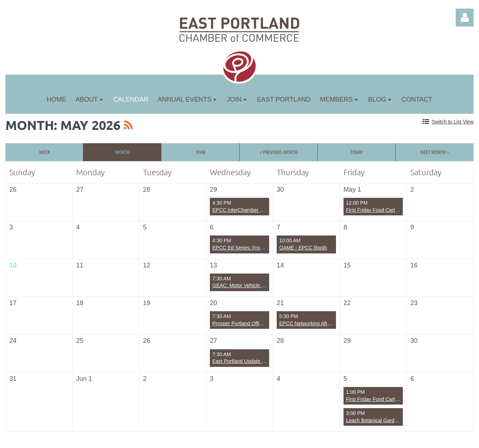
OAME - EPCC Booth (303, 248)
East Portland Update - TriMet (245, 361)
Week (45, 152)
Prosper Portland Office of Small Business (259, 323)
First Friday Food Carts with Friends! (387, 210)
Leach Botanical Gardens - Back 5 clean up (394, 420)
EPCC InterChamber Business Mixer (253, 210)
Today (356, 152)
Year (201, 152)
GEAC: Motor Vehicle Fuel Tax (246, 285)
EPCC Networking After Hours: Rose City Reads (333, 323)
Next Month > (435, 152)
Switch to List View (453, 122)
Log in (465, 18)
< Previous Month (279, 152)
